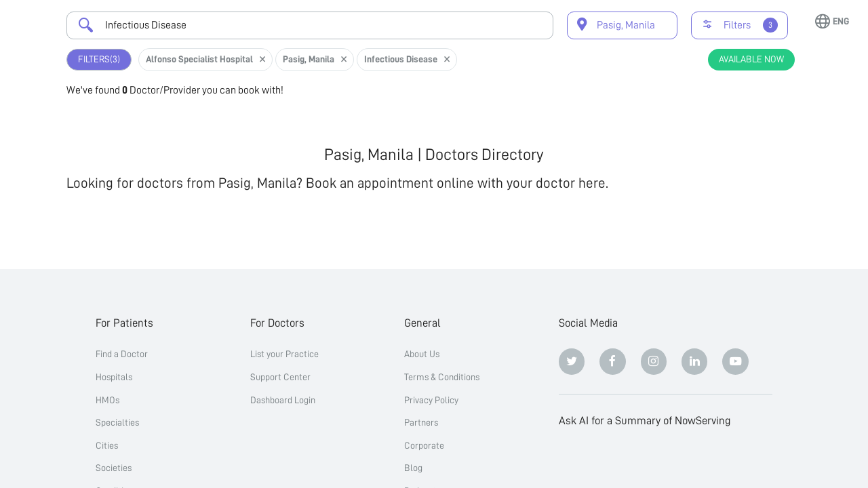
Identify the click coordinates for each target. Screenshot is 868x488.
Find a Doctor (122, 354)
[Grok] (735, 459)
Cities (107, 445)
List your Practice (284, 354)
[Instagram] (654, 362)
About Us (422, 354)
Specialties (117, 422)
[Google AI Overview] (695, 459)
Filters (99, 59)
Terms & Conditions (442, 377)
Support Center (280, 377)
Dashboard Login (283, 400)
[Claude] (613, 459)
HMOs (107, 400)
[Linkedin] (695, 362)
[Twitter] (572, 362)
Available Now (751, 59)
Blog (413, 468)
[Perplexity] (654, 459)
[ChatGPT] (572, 459)
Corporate (424, 445)
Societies (114, 468)
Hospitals (114, 377)
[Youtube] (735, 362)
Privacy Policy (431, 400)
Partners (421, 422)
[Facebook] (613, 362)
